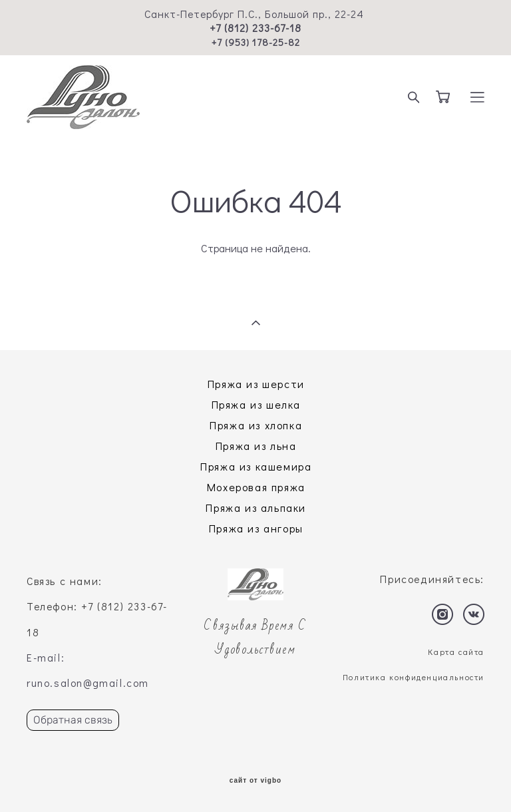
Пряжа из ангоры (256, 528)
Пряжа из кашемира (256, 466)
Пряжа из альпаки (256, 508)
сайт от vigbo (255, 781)
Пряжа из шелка (256, 404)
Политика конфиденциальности (414, 677)
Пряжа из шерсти (256, 384)
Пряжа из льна (256, 446)
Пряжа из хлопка (256, 425)
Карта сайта (456, 652)
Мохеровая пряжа (256, 487)
